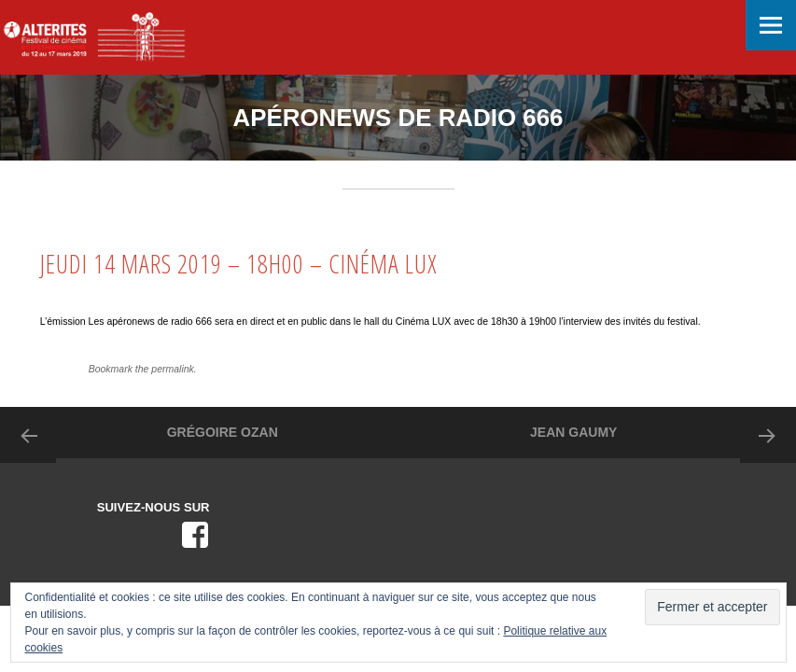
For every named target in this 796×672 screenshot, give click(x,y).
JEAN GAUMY (573, 432)
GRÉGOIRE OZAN (223, 432)
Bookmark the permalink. (143, 369)
